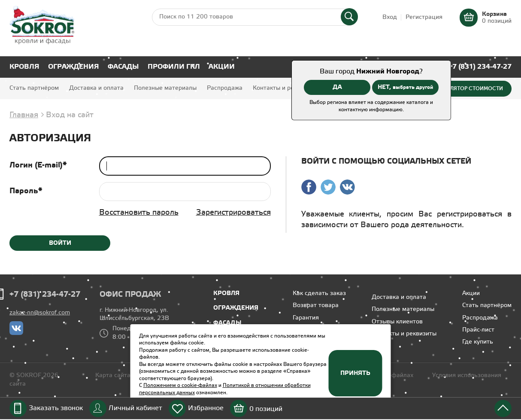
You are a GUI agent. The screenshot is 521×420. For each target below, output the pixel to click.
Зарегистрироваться (233, 213)
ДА (337, 87)
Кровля (24, 67)
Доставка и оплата (96, 88)
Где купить (478, 342)
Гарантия (306, 318)
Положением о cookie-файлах (180, 385)
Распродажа (225, 88)
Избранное (206, 408)
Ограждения (74, 67)
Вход (390, 17)
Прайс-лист (478, 330)
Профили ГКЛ (174, 67)
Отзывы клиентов (397, 322)
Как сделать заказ (319, 294)
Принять (355, 373)
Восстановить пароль (139, 213)
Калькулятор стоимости (467, 88)
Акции (222, 67)
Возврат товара (316, 306)
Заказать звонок (56, 408)
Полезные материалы (165, 88)
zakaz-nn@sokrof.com (40, 313)
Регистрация (424, 17)
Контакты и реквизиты (285, 88)
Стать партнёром (34, 88)
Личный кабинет (135, 408)
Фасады (123, 67)
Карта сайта (113, 376)
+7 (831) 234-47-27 (480, 67)
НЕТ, (405, 87)
